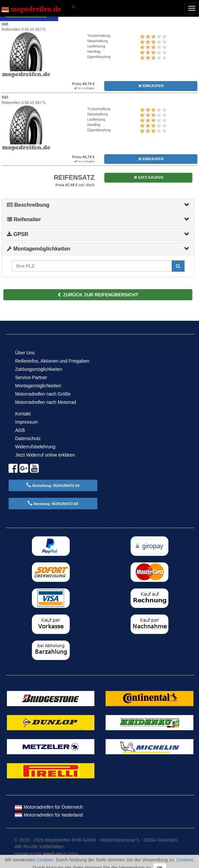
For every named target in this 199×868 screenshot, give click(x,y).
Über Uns (25, 353)
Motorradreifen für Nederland (49, 815)
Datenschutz (28, 438)
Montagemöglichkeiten (39, 249)
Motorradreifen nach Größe (43, 394)
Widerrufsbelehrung (35, 447)
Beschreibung (28, 205)
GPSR (18, 234)
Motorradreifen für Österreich (49, 807)
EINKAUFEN (151, 86)
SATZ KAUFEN (148, 177)
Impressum (26, 422)
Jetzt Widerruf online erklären (45, 455)
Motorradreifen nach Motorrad (46, 402)
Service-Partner (31, 377)
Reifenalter (24, 219)
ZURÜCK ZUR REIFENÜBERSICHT (98, 295)
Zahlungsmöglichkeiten (39, 369)
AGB (20, 430)
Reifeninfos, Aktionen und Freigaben (52, 361)
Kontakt (23, 414)
